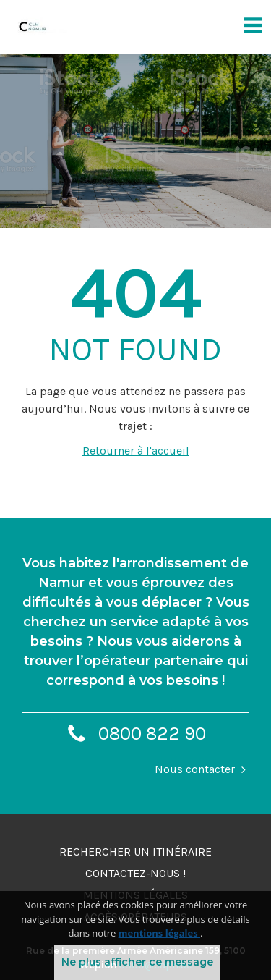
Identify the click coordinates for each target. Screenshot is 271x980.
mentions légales (159, 947)
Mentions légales (135, 895)
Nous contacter (195, 769)
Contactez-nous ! (135, 873)
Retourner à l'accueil (136, 451)
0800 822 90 (136, 736)
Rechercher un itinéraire (135, 852)
